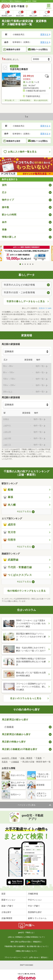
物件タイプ (8, 200)
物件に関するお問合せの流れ (21, 942)
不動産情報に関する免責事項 (14, 946)
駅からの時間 (9, 215)
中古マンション (35, 900)
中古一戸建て (34, 906)
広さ (4, 192)
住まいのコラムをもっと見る (26, 698)
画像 (4, 230)
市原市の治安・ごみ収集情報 (19, 292)
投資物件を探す (35, 912)
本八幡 (10, 505)
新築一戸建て (7, 906)
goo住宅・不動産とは (26, 933)
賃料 (4, 185)
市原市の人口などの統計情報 (19, 285)
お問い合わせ (34, 957)
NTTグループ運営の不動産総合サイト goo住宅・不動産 (19, 1)
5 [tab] (30, 264)
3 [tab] (25, 264)
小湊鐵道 (9, 727)
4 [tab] (28, 264)
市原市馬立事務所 (19, 69)
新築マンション (8, 900)
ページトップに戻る (27, 805)
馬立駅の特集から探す (14, 742)
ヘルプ (25, 957)
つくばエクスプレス (18, 575)
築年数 (6, 207)
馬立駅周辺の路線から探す (16, 734)
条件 (4, 222)
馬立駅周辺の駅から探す (15, 720)
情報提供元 (37, 942)
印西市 (10, 540)
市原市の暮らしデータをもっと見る (26, 301)
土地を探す (6, 912)
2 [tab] (23, 264)
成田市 (10, 525)
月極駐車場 (33, 894)
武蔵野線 (11, 560)
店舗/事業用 (7, 918)
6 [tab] (33, 264)
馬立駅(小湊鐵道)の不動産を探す (20, 749)
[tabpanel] (27, 254)
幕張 (8, 497)
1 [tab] (20, 264)
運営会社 (44, 957)
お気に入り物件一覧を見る (20, 152)
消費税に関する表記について (26, 951)
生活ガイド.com (45, 308)
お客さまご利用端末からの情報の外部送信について (26, 937)
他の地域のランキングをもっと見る (27, 591)
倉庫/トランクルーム (37, 918)
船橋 (8, 490)
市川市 (10, 532)
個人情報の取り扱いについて (37, 946)
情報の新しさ (9, 237)
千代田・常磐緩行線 (18, 567)
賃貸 (3, 894)
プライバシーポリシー (12, 957)
